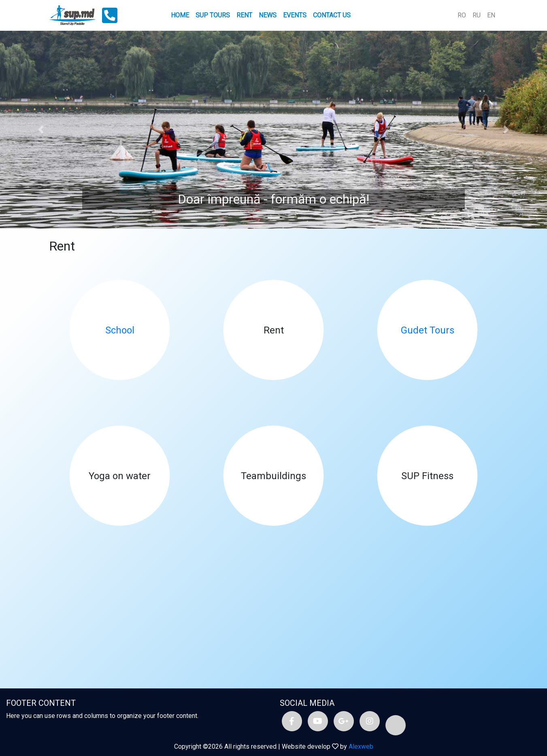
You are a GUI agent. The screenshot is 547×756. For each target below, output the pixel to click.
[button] (41, 130)
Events (295, 15)
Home (180, 15)
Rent (244, 15)
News (268, 15)
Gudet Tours (428, 330)
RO (462, 15)
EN (491, 15)
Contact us (332, 15)
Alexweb (361, 746)
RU (477, 15)
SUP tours (213, 15)
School (120, 330)
